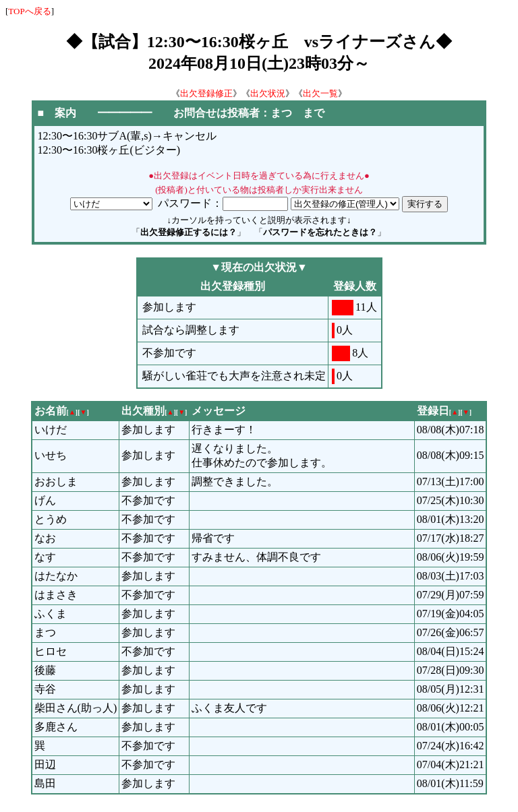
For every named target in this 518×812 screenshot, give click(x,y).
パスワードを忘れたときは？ (320, 232)
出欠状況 (268, 93)
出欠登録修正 (206, 93)
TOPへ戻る (29, 11)
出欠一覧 (320, 93)
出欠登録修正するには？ (189, 232)
